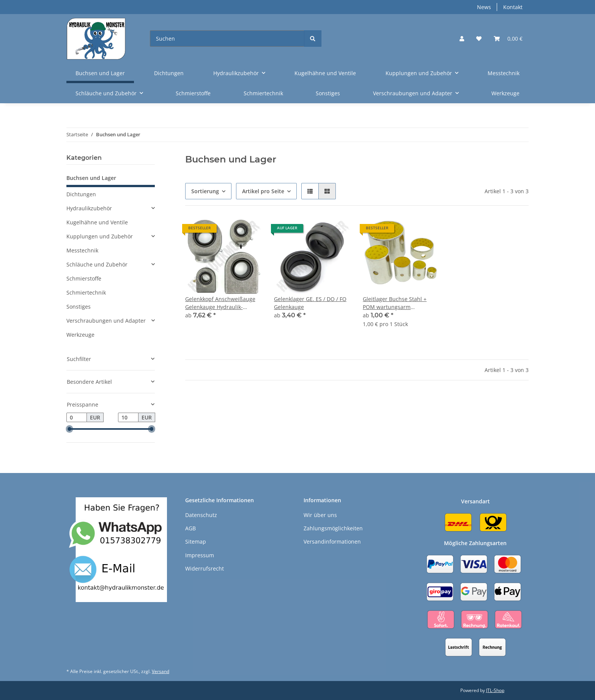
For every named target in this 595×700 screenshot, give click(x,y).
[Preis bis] (128, 418)
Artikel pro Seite (263, 191)
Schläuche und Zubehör (97, 264)
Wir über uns (320, 515)
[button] (462, 39)
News (484, 7)
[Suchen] (227, 39)
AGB (190, 528)
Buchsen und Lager (91, 178)
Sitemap (196, 542)
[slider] (69, 429)
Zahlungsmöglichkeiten (333, 528)
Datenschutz (201, 515)
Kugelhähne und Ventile (97, 222)
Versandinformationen (332, 542)
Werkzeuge (80, 335)
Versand (161, 671)
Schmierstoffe (84, 278)
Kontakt (513, 7)
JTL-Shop (495, 690)
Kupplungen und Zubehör (100, 236)
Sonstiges (79, 307)
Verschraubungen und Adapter (106, 321)
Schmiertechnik (86, 292)
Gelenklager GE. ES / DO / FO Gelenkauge (310, 303)
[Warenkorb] (508, 39)
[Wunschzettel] (479, 39)
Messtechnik (82, 250)
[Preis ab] (77, 418)
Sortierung (205, 191)
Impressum (200, 555)
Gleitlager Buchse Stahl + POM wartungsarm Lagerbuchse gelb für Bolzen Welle (399, 303)
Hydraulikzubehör (89, 208)
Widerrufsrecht (205, 568)
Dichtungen (81, 194)
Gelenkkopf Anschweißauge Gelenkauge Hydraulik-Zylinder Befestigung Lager (220, 303)
